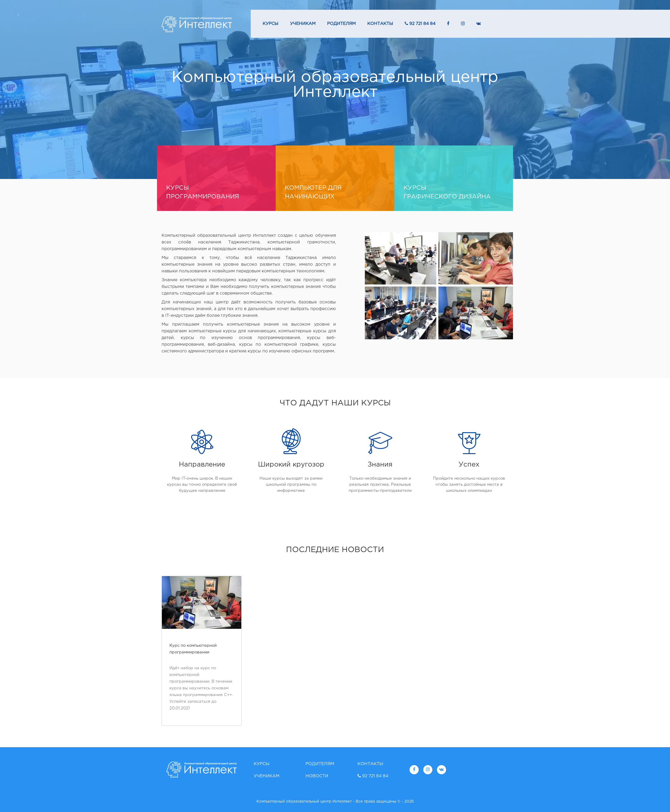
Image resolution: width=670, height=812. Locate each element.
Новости (317, 776)
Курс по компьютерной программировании (193, 649)
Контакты (380, 24)
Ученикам (303, 24)
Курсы (270, 24)
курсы (216, 193)
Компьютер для (335, 193)
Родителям (341, 24)
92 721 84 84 (420, 23)
